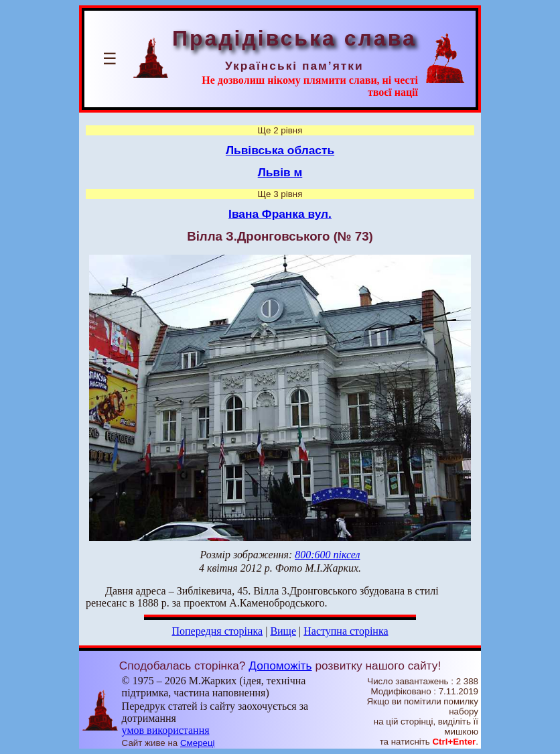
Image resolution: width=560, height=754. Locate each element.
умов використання (166, 730)
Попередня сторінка (217, 631)
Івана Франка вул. (280, 214)
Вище (283, 631)
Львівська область (280, 150)
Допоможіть (280, 666)
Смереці (198, 743)
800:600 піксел (327, 555)
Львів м (280, 172)
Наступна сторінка (346, 631)
